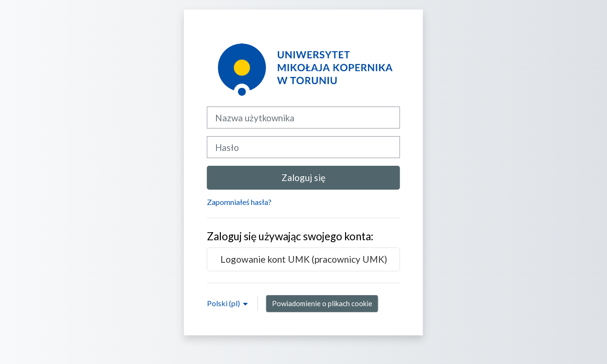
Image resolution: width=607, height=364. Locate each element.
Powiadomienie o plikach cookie (322, 303)
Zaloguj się (303, 177)
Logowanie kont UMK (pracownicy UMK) (304, 259)
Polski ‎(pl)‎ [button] (224, 303)
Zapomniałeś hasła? (239, 202)
